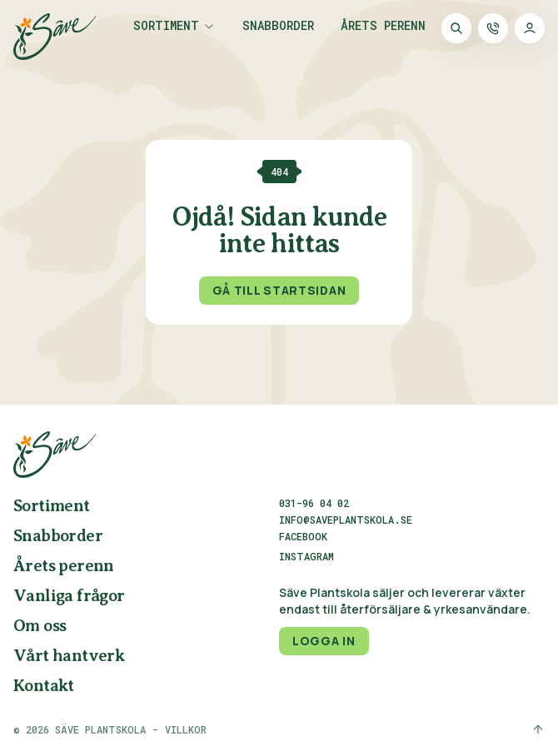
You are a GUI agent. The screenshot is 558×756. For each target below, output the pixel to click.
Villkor (186, 729)
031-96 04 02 (314, 503)
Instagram (306, 557)
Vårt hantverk (69, 657)
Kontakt (44, 686)
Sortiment (166, 27)
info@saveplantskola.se (346, 520)
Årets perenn (383, 27)
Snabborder (278, 27)
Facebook (303, 537)
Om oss (40, 627)
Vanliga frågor (69, 597)
